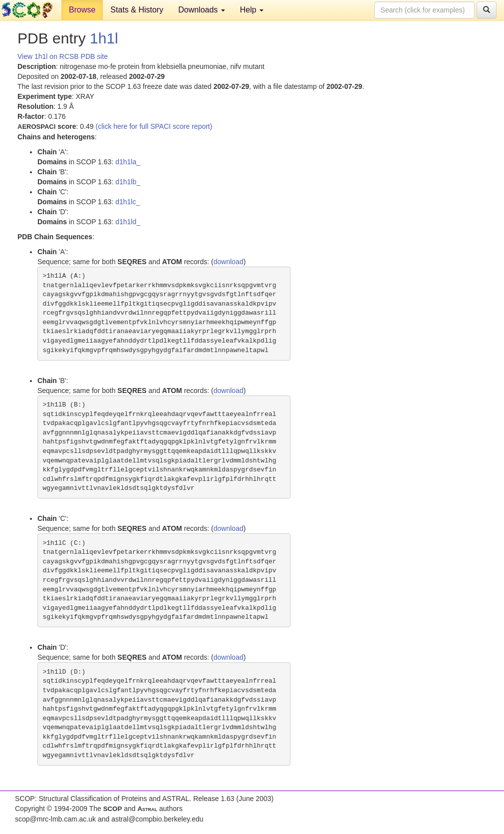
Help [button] (252, 10)
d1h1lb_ (128, 182)
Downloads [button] (202, 10)
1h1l (104, 38)
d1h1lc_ (127, 202)
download (229, 262)
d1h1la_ (128, 162)
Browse (82, 10)
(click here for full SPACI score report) (154, 126)
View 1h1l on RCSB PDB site (63, 56)
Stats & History (137, 10)
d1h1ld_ (128, 222)
